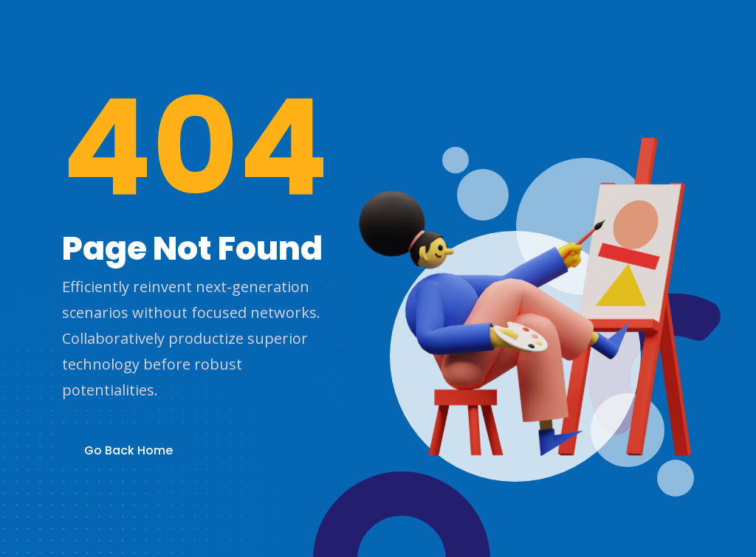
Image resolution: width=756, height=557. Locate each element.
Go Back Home (128, 450)
